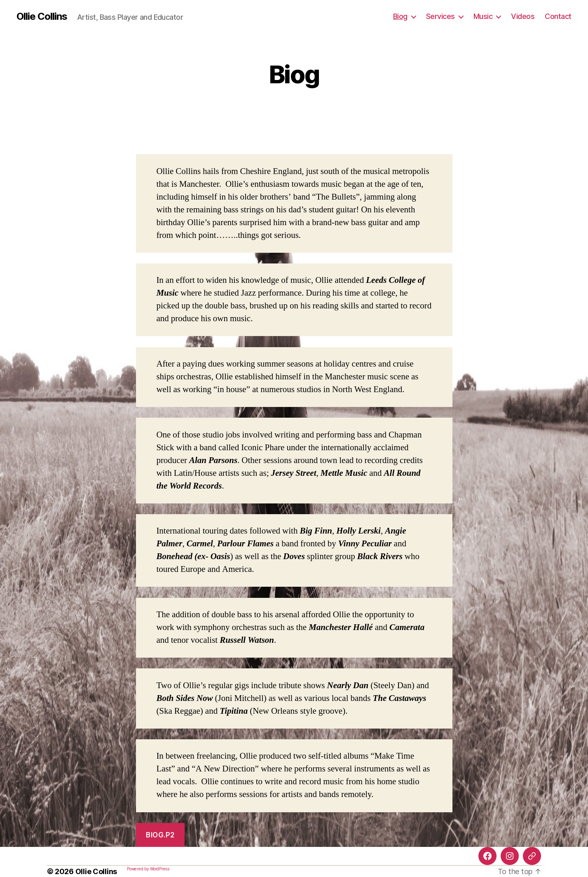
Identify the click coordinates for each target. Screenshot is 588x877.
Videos (523, 16)
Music (483, 16)
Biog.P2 (160, 835)
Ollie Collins (42, 16)
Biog (400, 16)
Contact (558, 16)
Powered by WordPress (148, 869)
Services (440, 16)
